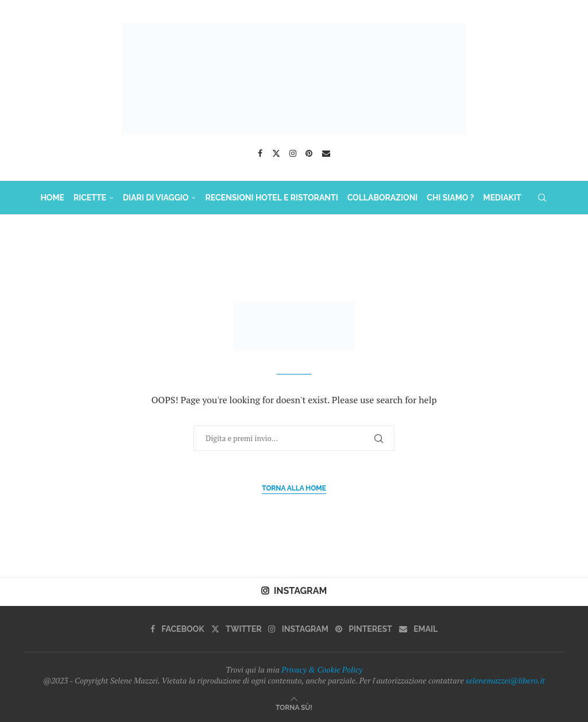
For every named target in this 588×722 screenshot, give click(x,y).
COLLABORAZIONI (383, 198)
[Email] (326, 153)
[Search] (542, 198)
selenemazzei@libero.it (505, 680)
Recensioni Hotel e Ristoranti (271, 198)
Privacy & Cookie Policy (322, 669)
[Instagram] (293, 153)
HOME (52, 198)
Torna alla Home (294, 488)
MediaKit (502, 198)
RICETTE (90, 198)
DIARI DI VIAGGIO (156, 198)
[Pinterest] (309, 153)
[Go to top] (294, 707)
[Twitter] (276, 153)
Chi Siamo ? (450, 198)
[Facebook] (260, 153)
